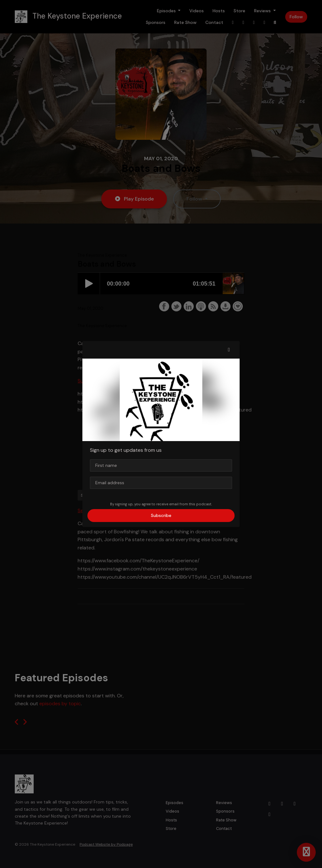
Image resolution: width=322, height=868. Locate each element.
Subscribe (161, 515)
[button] (229, 350)
